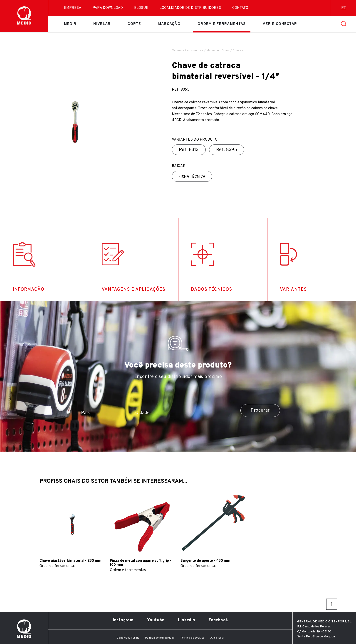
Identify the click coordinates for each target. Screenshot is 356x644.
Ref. (189, 150)
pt (344, 8)
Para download (108, 8)
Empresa (73, 8)
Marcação (169, 24)
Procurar (260, 410)
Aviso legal (217, 638)
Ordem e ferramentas (222, 24)
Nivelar (102, 24)
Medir (70, 24)
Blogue (141, 8)
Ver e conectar (280, 24)
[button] (139, 120)
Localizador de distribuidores (190, 8)
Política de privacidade (160, 638)
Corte (134, 24)
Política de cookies (193, 638)
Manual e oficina (218, 51)
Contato (240, 8)
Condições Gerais (128, 638)
